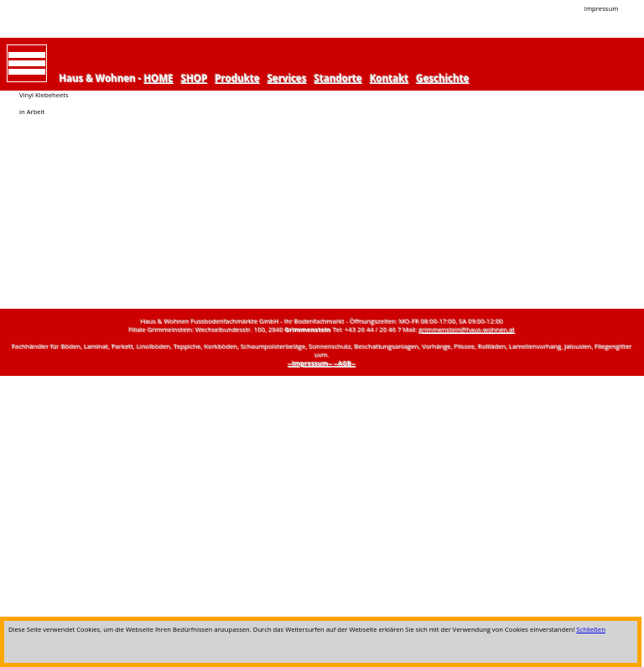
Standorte (338, 78)
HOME (159, 78)
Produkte (238, 78)
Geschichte (443, 78)
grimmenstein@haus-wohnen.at (467, 330)
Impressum (602, 8)
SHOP (195, 78)
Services (287, 78)
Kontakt (389, 78)
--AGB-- (345, 363)
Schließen (591, 629)
